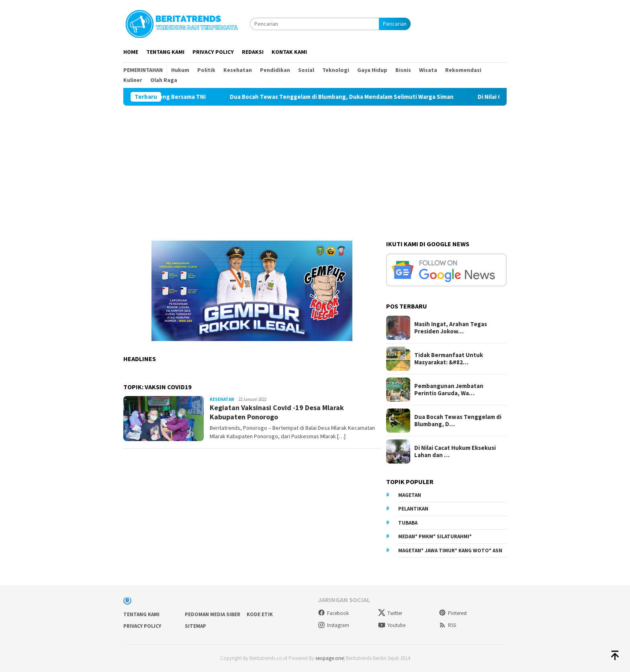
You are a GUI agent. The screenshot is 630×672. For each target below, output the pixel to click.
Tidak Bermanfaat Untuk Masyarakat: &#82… (449, 359)
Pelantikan (413, 509)
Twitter (390, 613)
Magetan (410, 495)
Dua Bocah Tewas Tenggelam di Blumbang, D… (458, 421)
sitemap (195, 626)
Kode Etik (260, 614)
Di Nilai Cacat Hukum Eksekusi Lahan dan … (455, 451)
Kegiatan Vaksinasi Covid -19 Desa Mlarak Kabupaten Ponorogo (277, 412)
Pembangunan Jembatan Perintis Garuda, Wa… (449, 390)
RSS (447, 625)
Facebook (333, 613)
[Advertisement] (315, 166)
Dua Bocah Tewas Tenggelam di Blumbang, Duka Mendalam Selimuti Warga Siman (357, 97)
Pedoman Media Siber (213, 614)
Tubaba (408, 523)
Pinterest (453, 613)
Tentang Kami (141, 614)
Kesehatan (222, 399)
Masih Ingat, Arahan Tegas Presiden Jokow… (451, 328)
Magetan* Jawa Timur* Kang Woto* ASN (450, 550)
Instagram (333, 625)
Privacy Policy (142, 626)
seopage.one (329, 658)
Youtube (392, 625)
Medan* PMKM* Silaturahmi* (435, 536)
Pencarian (395, 24)
